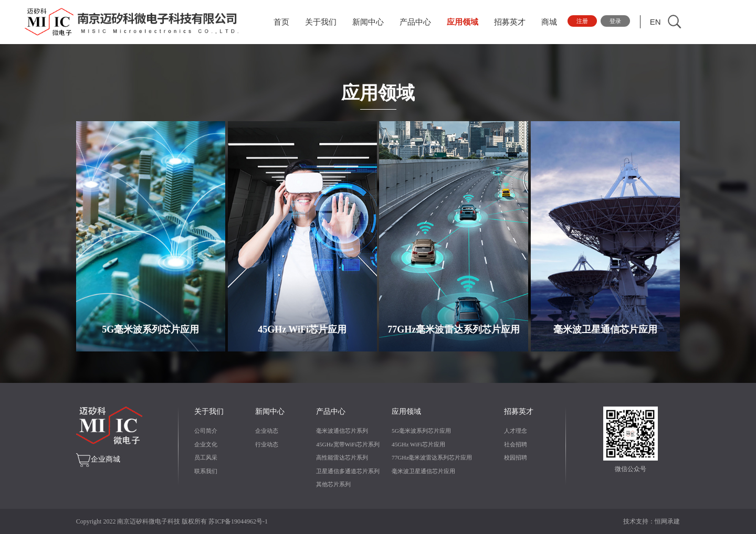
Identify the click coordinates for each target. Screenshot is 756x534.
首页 (285, 22)
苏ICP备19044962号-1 (238, 521)
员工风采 (206, 457)
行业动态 (267, 444)
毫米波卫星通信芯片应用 (423, 471)
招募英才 (513, 22)
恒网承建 (667, 521)
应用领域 (466, 22)
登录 (624, 22)
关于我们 (324, 22)
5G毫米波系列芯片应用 (421, 431)
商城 (552, 22)
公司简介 (206, 431)
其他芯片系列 (333, 484)
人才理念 (516, 431)
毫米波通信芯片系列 (342, 431)
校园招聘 (516, 457)
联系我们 (206, 471)
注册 (587, 22)
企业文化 (206, 444)
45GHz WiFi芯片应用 (418, 444)
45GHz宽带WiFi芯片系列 (348, 444)
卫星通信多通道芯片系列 (348, 471)
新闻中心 (371, 22)
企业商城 (106, 459)
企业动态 (267, 431)
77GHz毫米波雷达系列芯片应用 (432, 457)
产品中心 (418, 22)
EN (666, 22)
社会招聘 (516, 444)
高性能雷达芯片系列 (342, 457)
